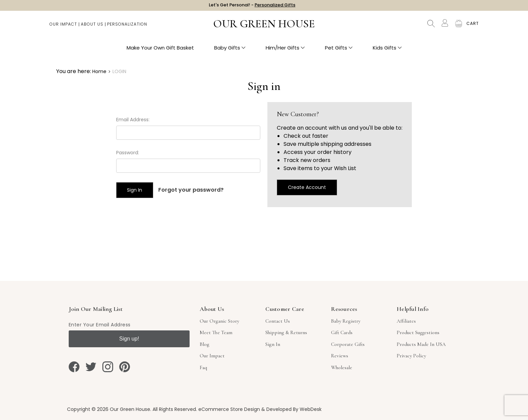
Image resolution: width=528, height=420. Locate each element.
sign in (273, 344)
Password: (128, 153)
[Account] (445, 26)
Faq (203, 367)
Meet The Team (216, 332)
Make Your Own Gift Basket (160, 51)
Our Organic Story (219, 321)
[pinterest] (125, 367)
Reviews (340, 356)
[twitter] (91, 367)
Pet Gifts (339, 51)
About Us (92, 27)
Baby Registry (346, 321)
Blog (205, 344)
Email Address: (133, 120)
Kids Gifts (387, 51)
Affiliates (406, 321)
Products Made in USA (421, 344)
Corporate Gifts (348, 344)
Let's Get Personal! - (252, 7)
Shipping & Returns (286, 332)
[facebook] (74, 367)
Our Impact (63, 27)
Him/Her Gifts (285, 51)
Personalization (127, 27)
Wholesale (342, 367)
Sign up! (129, 339)
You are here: (74, 71)
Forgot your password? (191, 190)
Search (431, 27)
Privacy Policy (411, 356)
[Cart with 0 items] (473, 27)
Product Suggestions (418, 332)
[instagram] (108, 367)
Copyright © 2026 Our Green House (109, 409)
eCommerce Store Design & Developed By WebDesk (260, 409)
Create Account (307, 187)
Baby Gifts (230, 51)
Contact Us (278, 321)
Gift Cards (342, 332)
